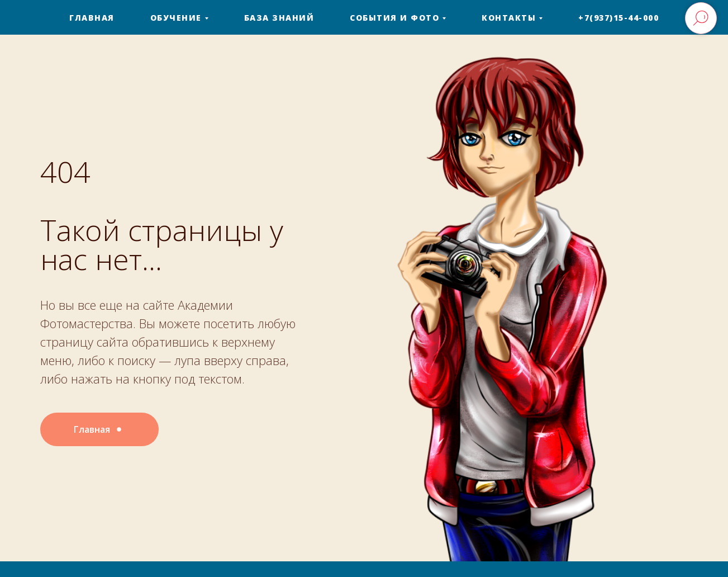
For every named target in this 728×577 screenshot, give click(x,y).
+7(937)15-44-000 (618, 18)
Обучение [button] (176, 18)
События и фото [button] (394, 18)
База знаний (279, 18)
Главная (92, 18)
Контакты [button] (509, 18)
